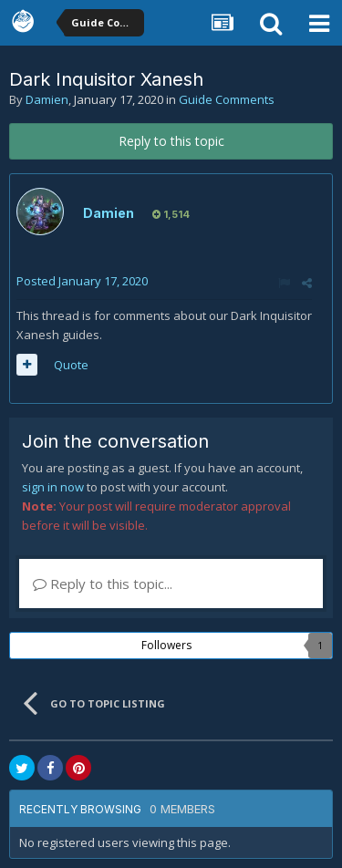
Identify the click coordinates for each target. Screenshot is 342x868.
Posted (82, 281)
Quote (71, 365)
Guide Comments (227, 99)
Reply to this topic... (103, 584)
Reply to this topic (171, 141)
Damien (47, 99)
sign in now (53, 487)
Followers (166, 645)
